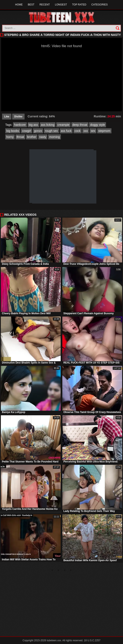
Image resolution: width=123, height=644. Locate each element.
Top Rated (79, 5)
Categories (99, 5)
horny (10, 137)
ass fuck (66, 131)
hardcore (20, 125)
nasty (43, 137)
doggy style (97, 125)
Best (31, 5)
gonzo (38, 131)
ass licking (48, 125)
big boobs (13, 131)
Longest (61, 5)
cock (78, 131)
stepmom (104, 131)
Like (7, 117)
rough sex (51, 131)
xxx (86, 131)
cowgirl (27, 131)
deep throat (80, 125)
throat (20, 137)
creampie (63, 125)
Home (19, 5)
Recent (45, 5)
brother (32, 137)
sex (93, 131)
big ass (33, 125)
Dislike (18, 117)
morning (54, 137)
